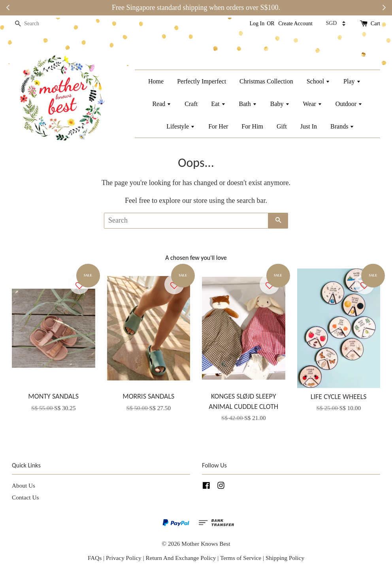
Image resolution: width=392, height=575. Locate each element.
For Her (218, 126)
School (318, 81)
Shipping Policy (285, 558)
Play (352, 81)
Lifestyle (181, 126)
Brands (342, 126)
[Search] (36, 24)
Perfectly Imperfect (202, 81)
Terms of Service (241, 558)
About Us (24, 485)
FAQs (95, 558)
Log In (257, 24)
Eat (218, 104)
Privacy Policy (124, 558)
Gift (282, 126)
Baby (280, 104)
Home (156, 81)
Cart (375, 24)
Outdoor (349, 104)
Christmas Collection (266, 81)
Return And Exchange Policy (181, 558)
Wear (313, 104)
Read (162, 104)
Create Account (295, 24)
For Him (252, 126)
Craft (191, 104)
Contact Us (25, 497)
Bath (248, 104)
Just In (309, 126)
